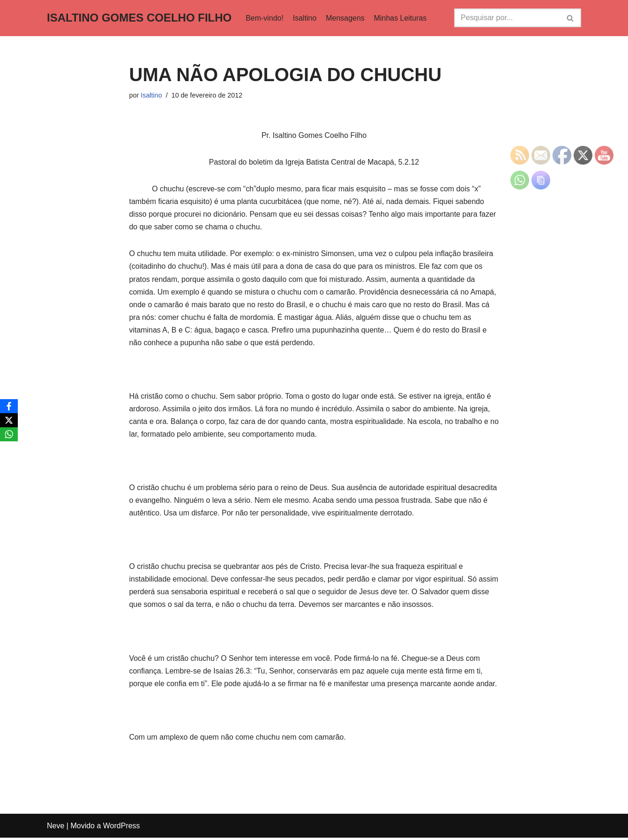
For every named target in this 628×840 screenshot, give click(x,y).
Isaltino (305, 18)
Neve (56, 828)
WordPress (122, 828)
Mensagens (346, 18)
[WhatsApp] (9, 434)
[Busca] (507, 18)
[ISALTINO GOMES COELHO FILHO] (139, 18)
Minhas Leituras (401, 18)
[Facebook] (9, 406)
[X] (9, 420)
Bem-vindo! (265, 18)
